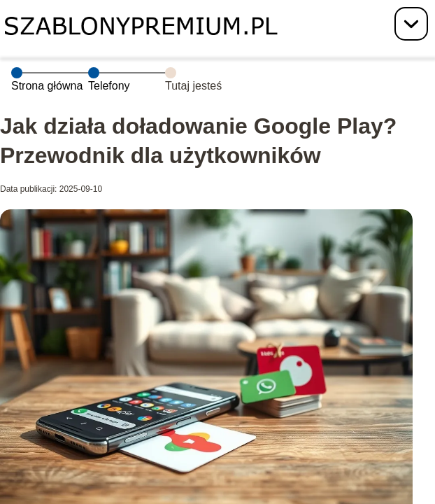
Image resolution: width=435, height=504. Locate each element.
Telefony (109, 86)
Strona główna (47, 86)
